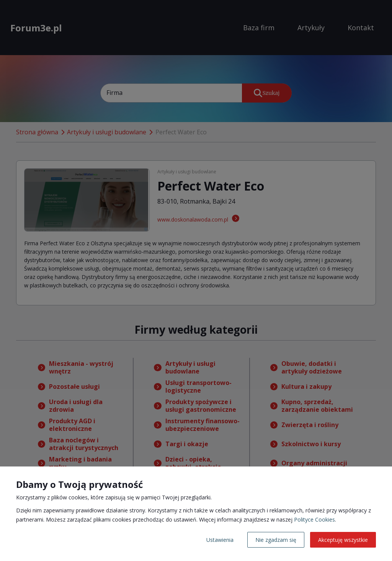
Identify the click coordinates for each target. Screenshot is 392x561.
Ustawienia (220, 540)
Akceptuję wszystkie (343, 540)
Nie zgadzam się (276, 540)
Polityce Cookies (314, 519)
